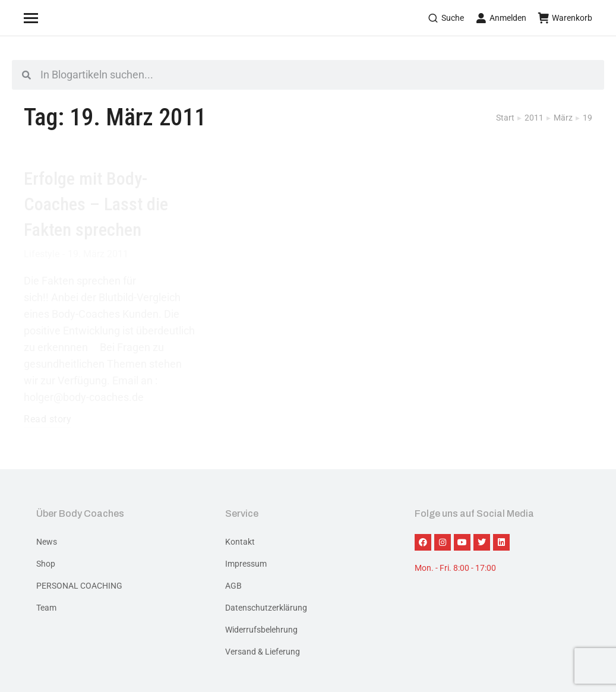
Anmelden (501, 18)
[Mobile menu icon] (46, 18)
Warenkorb (565, 18)
